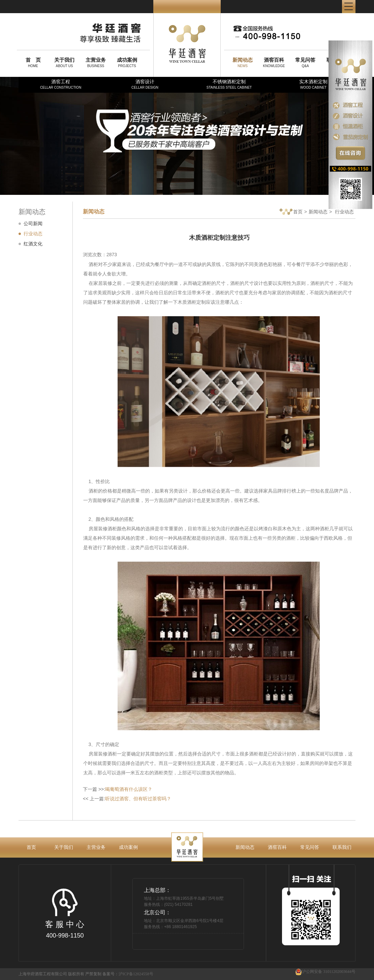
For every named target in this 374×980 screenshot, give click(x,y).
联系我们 (342, 847)
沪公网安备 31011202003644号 (325, 972)
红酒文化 (33, 244)
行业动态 (33, 234)
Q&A (305, 62)
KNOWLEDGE (274, 62)
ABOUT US (64, 62)
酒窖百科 (277, 847)
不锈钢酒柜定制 (229, 84)
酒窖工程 (61, 84)
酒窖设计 (145, 84)
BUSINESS (96, 62)
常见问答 (310, 847)
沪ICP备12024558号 (136, 974)
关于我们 (64, 847)
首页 (291, 212)
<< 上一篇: (127, 799)
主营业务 (96, 847)
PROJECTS (127, 62)
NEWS (243, 62)
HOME (33, 62)
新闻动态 (318, 212)
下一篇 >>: (118, 789)
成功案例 (128, 847)
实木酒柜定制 (313, 84)
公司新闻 (33, 224)
